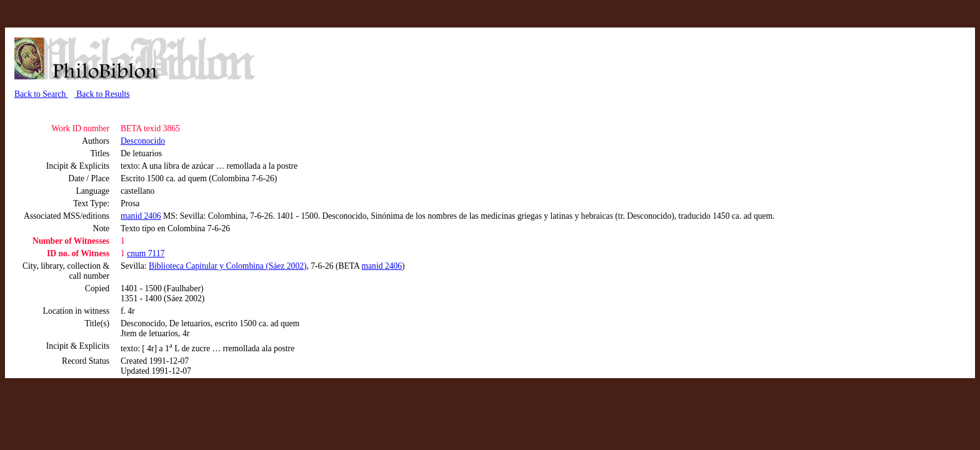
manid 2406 (141, 216)
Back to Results (102, 94)
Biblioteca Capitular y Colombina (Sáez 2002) (228, 266)
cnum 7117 (146, 253)
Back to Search (41, 94)
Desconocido (143, 141)
